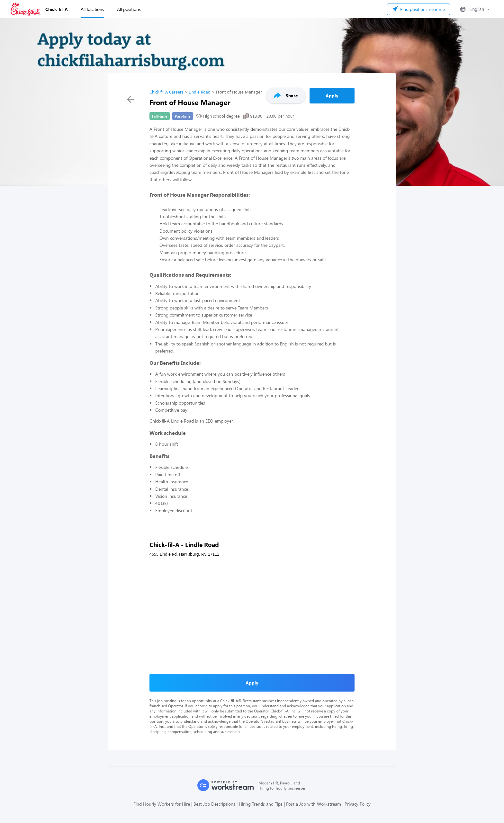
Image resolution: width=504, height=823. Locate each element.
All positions (129, 9)
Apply (332, 96)
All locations (92, 9)
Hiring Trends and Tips (261, 804)
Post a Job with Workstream (314, 804)
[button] (474, 9)
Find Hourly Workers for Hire (162, 804)
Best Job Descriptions (214, 804)
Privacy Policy (358, 804)
